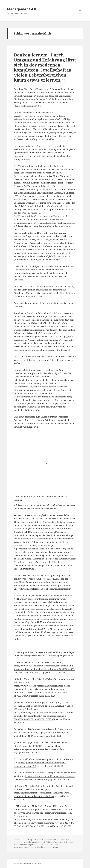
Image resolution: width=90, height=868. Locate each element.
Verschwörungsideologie (23, 847)
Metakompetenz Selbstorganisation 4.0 (29, 842)
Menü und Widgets (80, 14)
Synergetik (70, 842)
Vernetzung (54, 845)
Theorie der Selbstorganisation (26, 845)
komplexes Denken (51, 840)
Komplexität (64, 840)
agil (31, 840)
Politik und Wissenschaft (55, 842)
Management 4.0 (22, 9)
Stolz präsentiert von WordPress (27, 863)
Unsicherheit (44, 845)
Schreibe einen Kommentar (47, 847)
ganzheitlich (38, 840)
